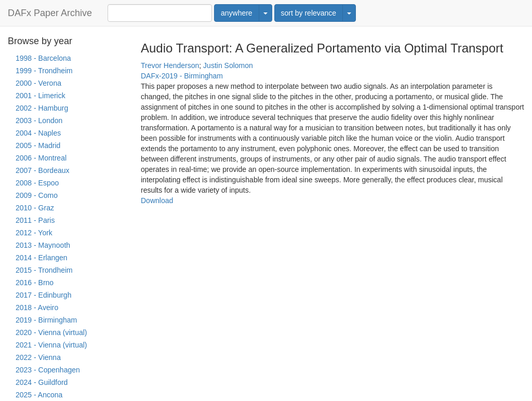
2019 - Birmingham (46, 320)
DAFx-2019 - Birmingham (182, 76)
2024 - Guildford (42, 382)
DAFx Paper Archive (50, 13)
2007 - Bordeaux (43, 170)
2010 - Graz (35, 208)
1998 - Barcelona (43, 58)
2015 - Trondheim (44, 270)
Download (157, 200)
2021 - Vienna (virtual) (51, 345)
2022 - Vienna (38, 357)
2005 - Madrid (38, 145)
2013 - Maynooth (43, 245)
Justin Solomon (228, 65)
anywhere (237, 13)
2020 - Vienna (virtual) (51, 332)
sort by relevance (309, 13)
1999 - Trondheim (44, 71)
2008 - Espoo (37, 183)
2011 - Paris (35, 220)
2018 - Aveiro (37, 308)
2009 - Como (37, 195)
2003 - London (39, 121)
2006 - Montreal (41, 158)
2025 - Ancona (39, 395)
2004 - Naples (38, 133)
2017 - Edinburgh (43, 295)
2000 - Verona (38, 83)
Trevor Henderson (170, 65)
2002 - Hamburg (42, 108)
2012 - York (34, 233)
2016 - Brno (35, 283)
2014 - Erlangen (42, 258)
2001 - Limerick (41, 96)
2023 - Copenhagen (48, 370)
